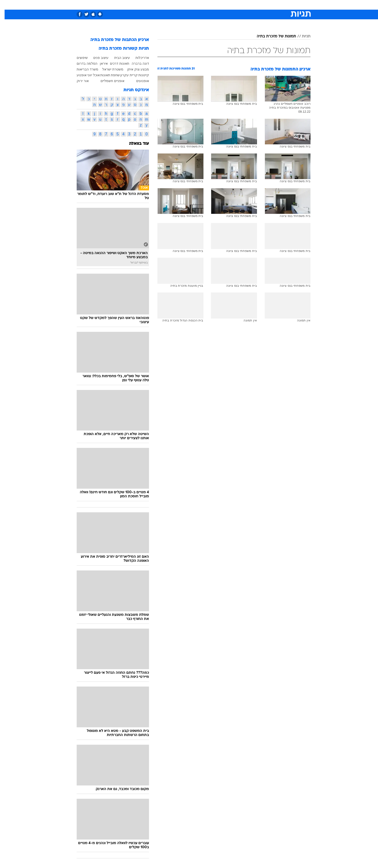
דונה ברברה (136, 63)
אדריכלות (138, 58)
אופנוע (77, 75)
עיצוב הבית (118, 58)
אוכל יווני (89, 75)
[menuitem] (271, 5)
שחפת (111, 75)
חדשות (274, 5)
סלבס (227, 5)
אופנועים (138, 81)
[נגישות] (7, 5)
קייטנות (139, 75)
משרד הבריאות (83, 69)
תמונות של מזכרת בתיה (272, 36)
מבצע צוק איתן (134, 69)
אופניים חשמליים (108, 81)
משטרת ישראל (108, 69)
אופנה (134, 5)
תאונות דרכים (115, 63)
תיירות (170, 5)
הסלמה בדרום (82, 63)
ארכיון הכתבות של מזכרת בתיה (115, 40)
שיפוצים (78, 58)
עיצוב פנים (96, 58)
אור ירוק (78, 81)
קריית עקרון (124, 75)
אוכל (201, 5)
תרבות (242, 5)
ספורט (258, 5)
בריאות (186, 5)
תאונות (101, 75)
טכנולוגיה (152, 5)
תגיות (302, 36)
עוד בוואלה (134, 144)
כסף (214, 5)
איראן (99, 63)
